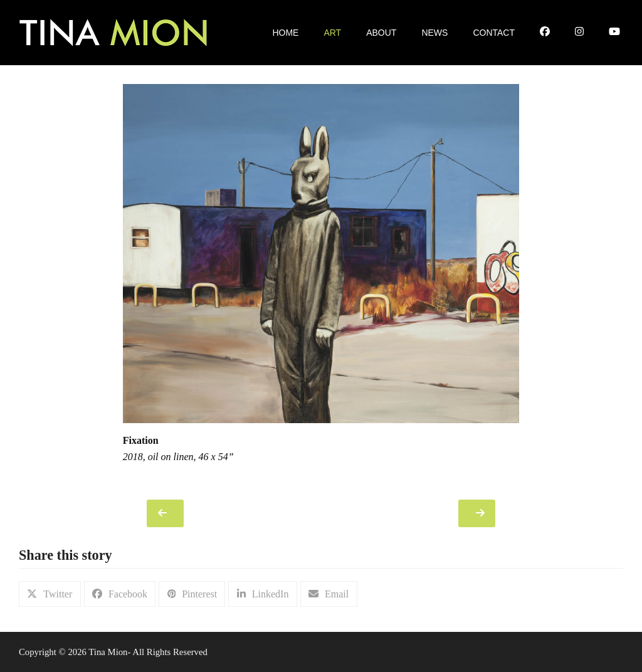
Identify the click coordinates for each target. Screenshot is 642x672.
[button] (50, 594)
